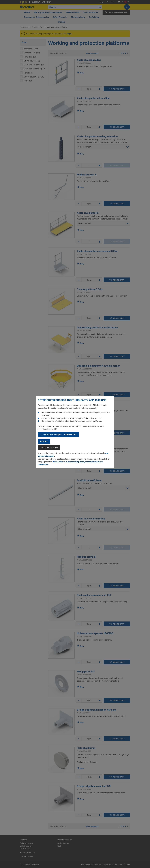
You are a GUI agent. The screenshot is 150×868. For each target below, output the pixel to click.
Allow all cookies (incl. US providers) (58, 435)
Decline (44, 441)
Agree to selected (49, 448)
